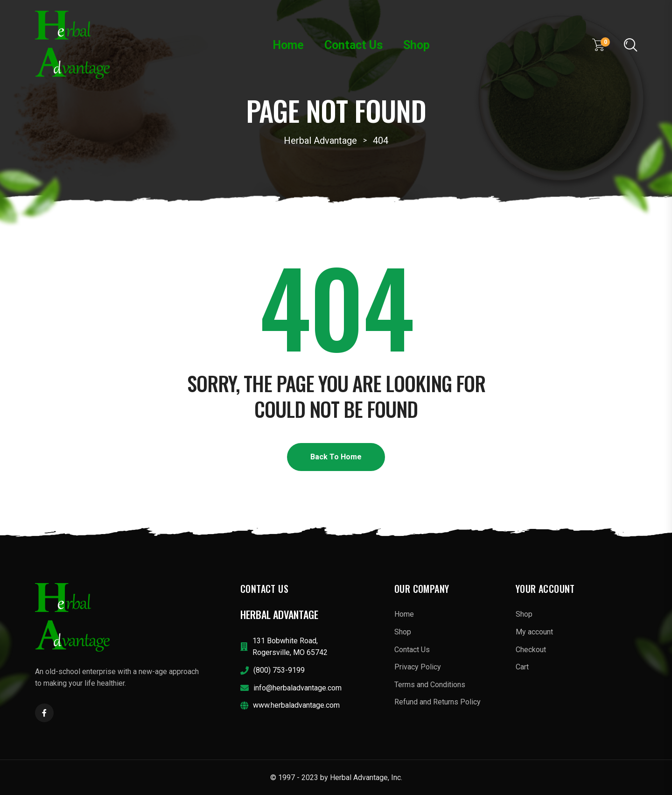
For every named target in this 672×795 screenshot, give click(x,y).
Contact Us (353, 45)
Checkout (531, 650)
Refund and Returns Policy (437, 702)
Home (288, 45)
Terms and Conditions (430, 685)
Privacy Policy (418, 667)
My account (534, 632)
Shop (416, 45)
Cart (522, 667)
